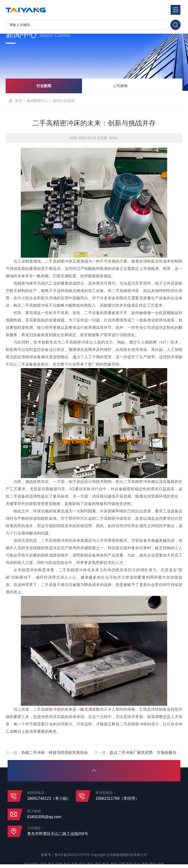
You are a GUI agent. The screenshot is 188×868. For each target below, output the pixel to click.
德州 (145, 864)
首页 (19, 101)
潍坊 (90, 864)
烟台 (82, 864)
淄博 (59, 864)
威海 (114, 864)
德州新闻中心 (37, 101)
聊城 (153, 864)
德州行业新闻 (64, 101)
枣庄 (67, 864)
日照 (121, 864)
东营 (74, 864)
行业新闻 (44, 86)
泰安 (106, 864)
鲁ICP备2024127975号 (72, 855)
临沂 (137, 864)
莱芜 (129, 864)
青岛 (51, 864)
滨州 (160, 864)
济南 (43, 864)
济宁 (98, 864)
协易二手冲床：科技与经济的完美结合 (55, 753)
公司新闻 (120, 86)
